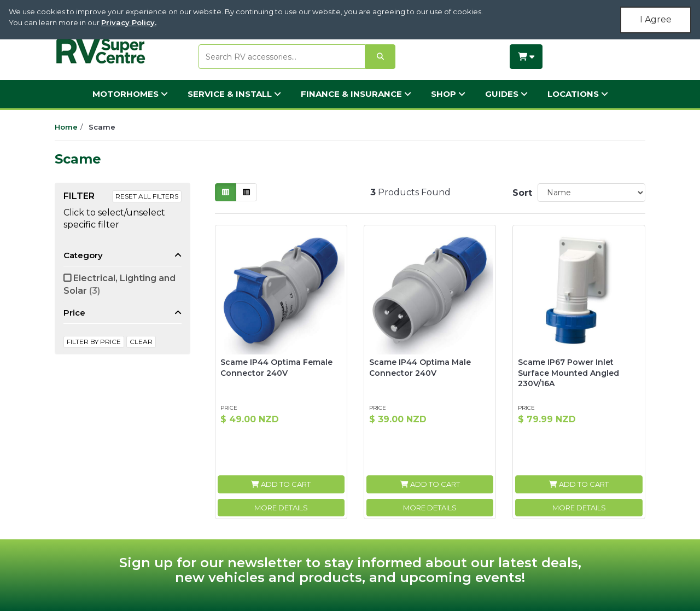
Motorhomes (130, 94)
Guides (506, 94)
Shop (448, 94)
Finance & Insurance (356, 94)
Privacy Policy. (129, 22)
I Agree (656, 19)
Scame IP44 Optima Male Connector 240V (420, 368)
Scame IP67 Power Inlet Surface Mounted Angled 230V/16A (568, 373)
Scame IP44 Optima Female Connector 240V (276, 368)
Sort (521, 193)
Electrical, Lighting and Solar (119, 284)
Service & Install (234, 94)
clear (141, 342)
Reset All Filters (147, 196)
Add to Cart (281, 484)
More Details (281, 508)
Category (83, 255)
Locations (578, 94)
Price (74, 313)
